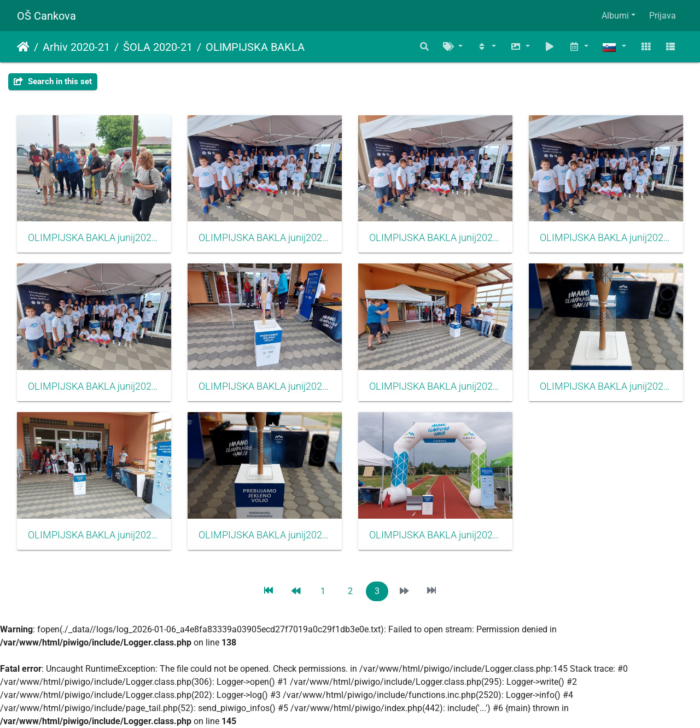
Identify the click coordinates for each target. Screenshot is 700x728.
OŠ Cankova (46, 16)
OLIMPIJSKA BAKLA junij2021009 (435, 238)
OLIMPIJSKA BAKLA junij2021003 (265, 535)
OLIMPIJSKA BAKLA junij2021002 (94, 535)
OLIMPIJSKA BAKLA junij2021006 (265, 386)
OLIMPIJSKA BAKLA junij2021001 (435, 535)
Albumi (615, 16)
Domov (23, 47)
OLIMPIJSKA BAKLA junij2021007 (94, 386)
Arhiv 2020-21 (76, 47)
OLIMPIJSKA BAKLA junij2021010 (265, 238)
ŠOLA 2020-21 (158, 47)
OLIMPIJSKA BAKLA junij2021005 (435, 386)
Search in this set (53, 81)
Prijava (663, 16)
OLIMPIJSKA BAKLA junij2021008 (606, 238)
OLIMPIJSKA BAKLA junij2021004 (606, 386)
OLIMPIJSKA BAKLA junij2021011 (94, 238)
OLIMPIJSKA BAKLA (255, 47)
